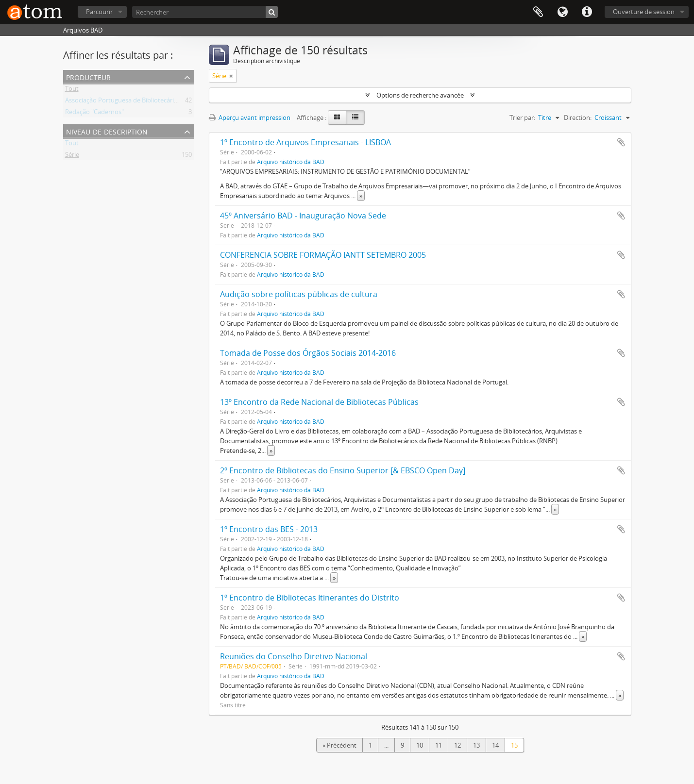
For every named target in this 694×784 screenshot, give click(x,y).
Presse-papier (538, 12)
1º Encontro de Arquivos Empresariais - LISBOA (305, 142)
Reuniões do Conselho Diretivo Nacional (294, 656)
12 (457, 745)
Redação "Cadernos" (94, 114)
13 (476, 745)
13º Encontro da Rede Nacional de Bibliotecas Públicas (319, 402)
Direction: (578, 117)
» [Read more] (361, 196)
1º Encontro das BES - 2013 (269, 529)
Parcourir (99, 12)
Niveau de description (107, 131)
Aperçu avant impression (250, 117)
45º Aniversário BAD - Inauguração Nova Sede (303, 216)
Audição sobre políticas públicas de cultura (299, 294)
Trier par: (522, 117)
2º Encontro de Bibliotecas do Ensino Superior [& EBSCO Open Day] (343, 470)
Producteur (88, 76)
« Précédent (339, 745)
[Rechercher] (205, 12)
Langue (562, 12)
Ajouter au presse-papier (621, 142)
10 (420, 745)
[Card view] (337, 117)
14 (495, 745)
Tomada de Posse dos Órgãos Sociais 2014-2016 (308, 353)
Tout (72, 90)
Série (72, 156)
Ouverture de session (644, 12)
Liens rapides (587, 12)
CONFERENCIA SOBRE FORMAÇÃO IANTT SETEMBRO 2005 (323, 255)
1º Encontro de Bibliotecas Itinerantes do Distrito (310, 598)
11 (439, 745)
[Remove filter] (231, 76)
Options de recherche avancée (420, 95)
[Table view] (355, 117)
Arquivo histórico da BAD (291, 162)
